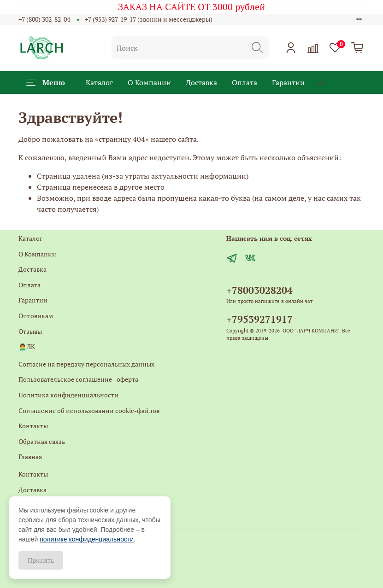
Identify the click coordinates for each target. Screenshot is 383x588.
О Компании (149, 82)
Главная (30, 457)
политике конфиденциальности (87, 539)
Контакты (33, 426)
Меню (46, 82)
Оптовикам (36, 316)
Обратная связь (42, 441)
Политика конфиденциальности (68, 395)
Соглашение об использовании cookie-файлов (89, 410)
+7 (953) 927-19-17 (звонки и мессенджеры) (149, 19)
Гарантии (288, 82)
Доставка (201, 82)
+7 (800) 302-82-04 (44, 19)
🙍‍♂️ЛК (27, 346)
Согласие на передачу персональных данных (86, 364)
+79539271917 (259, 319)
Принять (41, 560)
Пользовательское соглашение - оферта (78, 379)
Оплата (245, 82)
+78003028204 (259, 290)
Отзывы (30, 331)
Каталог (99, 82)
